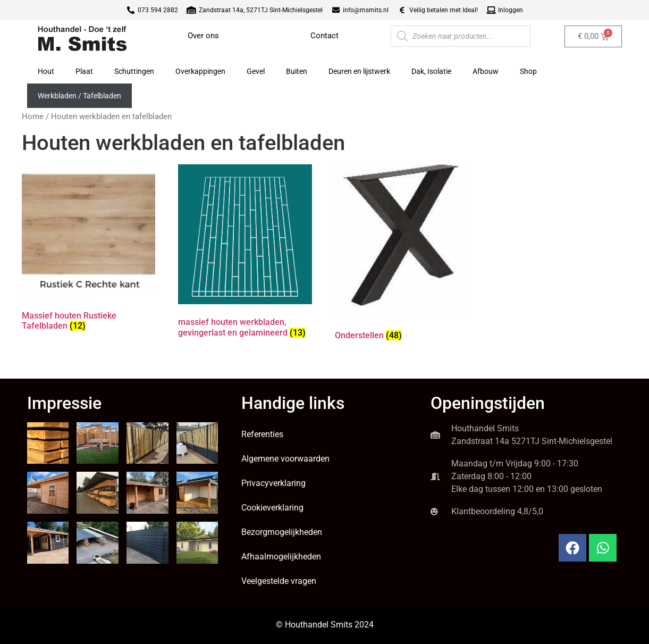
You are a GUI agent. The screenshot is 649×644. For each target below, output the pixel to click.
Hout (46, 71)
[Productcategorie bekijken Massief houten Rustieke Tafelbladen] (88, 250)
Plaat (84, 71)
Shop (528, 71)
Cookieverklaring (272, 508)
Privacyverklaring (273, 483)
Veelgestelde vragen (279, 581)
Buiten (297, 71)
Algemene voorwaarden (285, 459)
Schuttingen (134, 71)
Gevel (256, 71)
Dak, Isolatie (431, 71)
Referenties (262, 434)
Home (33, 116)
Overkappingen (200, 71)
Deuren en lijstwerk (359, 71)
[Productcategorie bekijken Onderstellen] (402, 254)
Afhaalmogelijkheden (281, 557)
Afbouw (486, 71)
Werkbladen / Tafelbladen (79, 96)
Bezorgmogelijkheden (282, 532)
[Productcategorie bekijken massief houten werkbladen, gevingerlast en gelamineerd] (245, 253)
